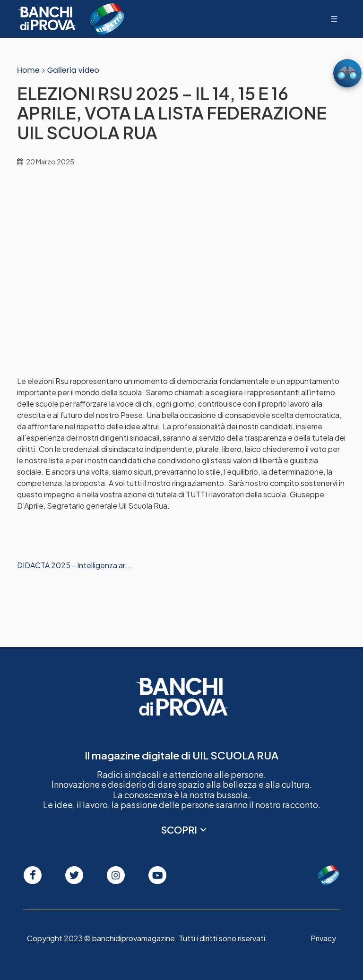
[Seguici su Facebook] (33, 875)
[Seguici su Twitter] (74, 875)
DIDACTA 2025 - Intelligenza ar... (74, 565)
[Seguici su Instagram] (116, 875)
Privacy (323, 938)
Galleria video (73, 70)
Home (28, 70)
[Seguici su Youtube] (157, 875)
